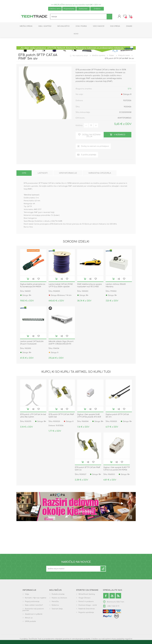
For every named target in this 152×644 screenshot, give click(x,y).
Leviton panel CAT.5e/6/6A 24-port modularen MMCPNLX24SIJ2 (32, 344)
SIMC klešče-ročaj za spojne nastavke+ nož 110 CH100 (89, 286)
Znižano (97, 9)
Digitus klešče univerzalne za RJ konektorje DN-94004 (33, 286)
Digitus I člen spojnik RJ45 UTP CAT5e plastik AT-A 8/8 (89, 416)
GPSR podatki (30, 622)
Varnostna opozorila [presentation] (100, 173)
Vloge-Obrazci (84, 598)
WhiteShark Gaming (87, 595)
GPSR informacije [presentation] (68, 173)
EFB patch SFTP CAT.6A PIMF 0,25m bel (61, 416)
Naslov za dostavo (59, 598)
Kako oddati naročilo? (34, 605)
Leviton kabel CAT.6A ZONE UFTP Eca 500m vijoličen (61, 286)
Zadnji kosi (83, 9)
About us (29, 618)
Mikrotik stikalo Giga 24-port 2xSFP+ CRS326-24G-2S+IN (61, 343)
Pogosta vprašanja (86, 613)
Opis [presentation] (24, 173)
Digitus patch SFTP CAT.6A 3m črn (117, 416)
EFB (130, 89)
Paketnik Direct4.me (87, 609)
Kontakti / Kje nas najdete (36, 598)
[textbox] (78, 17)
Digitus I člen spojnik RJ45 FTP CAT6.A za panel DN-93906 (117, 469)
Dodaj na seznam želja (39, 279)
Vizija (27, 595)
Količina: (79, 126)
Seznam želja (57, 609)
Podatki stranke (58, 595)
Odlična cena (55, 9)
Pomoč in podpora (86, 602)
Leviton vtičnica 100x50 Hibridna (116, 286)
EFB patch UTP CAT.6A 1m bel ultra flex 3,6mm (33, 416)
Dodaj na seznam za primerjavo (33, 279)
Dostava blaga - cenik (88, 605)
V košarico (28, 279)
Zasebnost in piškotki (34, 614)
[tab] (24, 173)
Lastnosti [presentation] (43, 173)
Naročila (55, 602)
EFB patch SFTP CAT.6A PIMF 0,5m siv (88, 469)
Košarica (130, 17)
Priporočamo (69, 9)
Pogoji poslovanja (32, 602)
